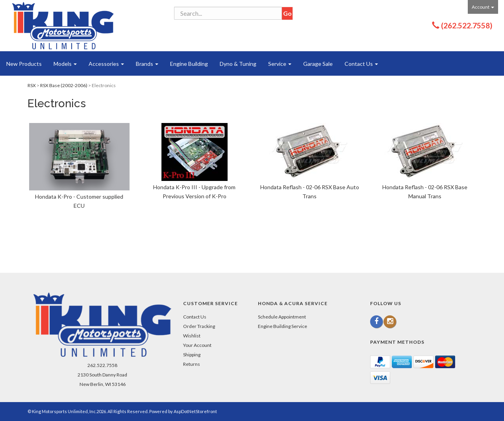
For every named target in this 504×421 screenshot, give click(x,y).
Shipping (192, 355)
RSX (32, 85)
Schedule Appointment (282, 317)
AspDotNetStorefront (195, 411)
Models (65, 64)
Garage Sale (318, 64)
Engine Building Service (283, 326)
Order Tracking (199, 326)
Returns (192, 364)
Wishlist (192, 336)
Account (483, 7)
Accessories (106, 64)
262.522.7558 (102, 365)
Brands (147, 64)
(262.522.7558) (467, 25)
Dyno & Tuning (238, 64)
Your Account (197, 345)
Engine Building (189, 64)
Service (280, 64)
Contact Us (361, 64)
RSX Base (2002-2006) (64, 85)
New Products (24, 64)
